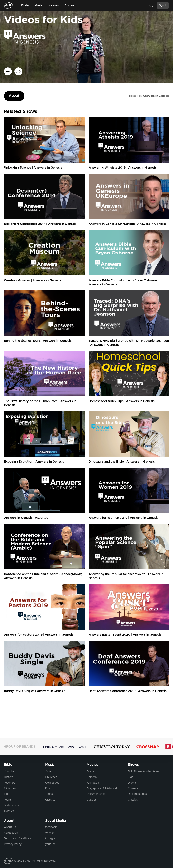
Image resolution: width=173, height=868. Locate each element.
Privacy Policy (13, 844)
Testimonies (12, 805)
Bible (25, 5)
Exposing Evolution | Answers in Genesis (34, 462)
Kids (7, 794)
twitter (50, 833)
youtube (50, 844)
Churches (10, 772)
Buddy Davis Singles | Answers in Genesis (35, 691)
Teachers (10, 783)
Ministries (10, 789)
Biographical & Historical (102, 789)
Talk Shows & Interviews (143, 772)
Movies (54, 5)
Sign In (163, 5)
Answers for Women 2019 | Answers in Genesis (124, 518)
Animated (93, 783)
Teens (8, 800)
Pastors (9, 777)
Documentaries (96, 794)
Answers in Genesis (156, 96)
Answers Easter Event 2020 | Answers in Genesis (125, 635)
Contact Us (11, 833)
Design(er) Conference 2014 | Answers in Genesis (40, 224)
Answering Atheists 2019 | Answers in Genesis (123, 168)
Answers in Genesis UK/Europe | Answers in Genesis (127, 224)
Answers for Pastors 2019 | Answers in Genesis (39, 635)
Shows (70, 5)
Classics (9, 811)
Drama (91, 772)
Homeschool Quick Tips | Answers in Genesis (122, 401)
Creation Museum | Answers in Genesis (33, 280)
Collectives (52, 783)
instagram (51, 839)
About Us (10, 827)
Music (39, 5)
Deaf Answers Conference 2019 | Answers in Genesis (128, 691)
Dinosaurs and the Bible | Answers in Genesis (122, 462)
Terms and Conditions (18, 839)
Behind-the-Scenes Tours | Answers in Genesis (38, 341)
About (14, 96)
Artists (50, 772)
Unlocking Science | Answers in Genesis (33, 168)
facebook (51, 827)
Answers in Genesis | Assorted (26, 518)
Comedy (92, 777)
